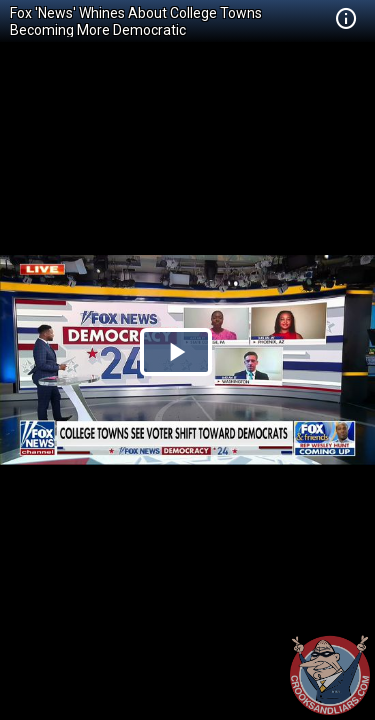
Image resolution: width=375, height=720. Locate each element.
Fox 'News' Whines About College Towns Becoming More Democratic (136, 21)
